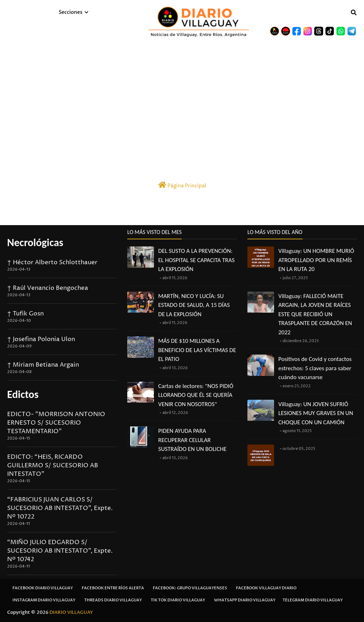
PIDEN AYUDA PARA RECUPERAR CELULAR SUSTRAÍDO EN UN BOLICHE (192, 440)
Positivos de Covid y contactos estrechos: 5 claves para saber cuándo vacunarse (315, 368)
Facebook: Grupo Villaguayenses (190, 588)
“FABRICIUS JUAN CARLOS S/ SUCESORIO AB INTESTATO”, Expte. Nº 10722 (60, 508)
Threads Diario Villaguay (113, 600)
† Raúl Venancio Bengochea (48, 288)
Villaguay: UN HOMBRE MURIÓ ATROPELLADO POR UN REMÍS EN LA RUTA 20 (316, 260)
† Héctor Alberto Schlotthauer (52, 262)
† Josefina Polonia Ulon (41, 339)
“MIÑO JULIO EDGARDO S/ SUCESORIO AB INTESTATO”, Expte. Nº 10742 (60, 551)
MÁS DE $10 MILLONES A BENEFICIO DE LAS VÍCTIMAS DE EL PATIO (197, 350)
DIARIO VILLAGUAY (71, 612)
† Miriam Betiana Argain (43, 365)
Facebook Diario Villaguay (43, 588)
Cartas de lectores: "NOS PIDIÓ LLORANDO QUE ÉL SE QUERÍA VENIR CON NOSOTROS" (196, 395)
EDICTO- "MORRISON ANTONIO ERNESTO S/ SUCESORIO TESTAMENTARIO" (56, 423)
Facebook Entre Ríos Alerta (113, 588)
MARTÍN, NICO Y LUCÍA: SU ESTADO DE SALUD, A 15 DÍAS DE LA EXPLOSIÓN (194, 305)
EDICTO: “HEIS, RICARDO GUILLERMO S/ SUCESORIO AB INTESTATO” (53, 466)
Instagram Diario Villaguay (44, 600)
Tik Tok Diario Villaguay (178, 600)
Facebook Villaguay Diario (266, 588)
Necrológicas (35, 242)
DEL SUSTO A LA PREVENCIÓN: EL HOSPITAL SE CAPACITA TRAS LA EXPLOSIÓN (196, 260)
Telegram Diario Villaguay (313, 600)
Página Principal (182, 185)
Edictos (23, 394)
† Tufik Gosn (25, 314)
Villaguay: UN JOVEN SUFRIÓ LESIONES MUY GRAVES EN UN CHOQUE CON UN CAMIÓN (316, 413)
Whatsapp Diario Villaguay (245, 600)
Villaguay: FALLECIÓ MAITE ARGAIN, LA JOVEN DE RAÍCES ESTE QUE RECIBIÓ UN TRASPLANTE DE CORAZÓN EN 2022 (315, 314)
